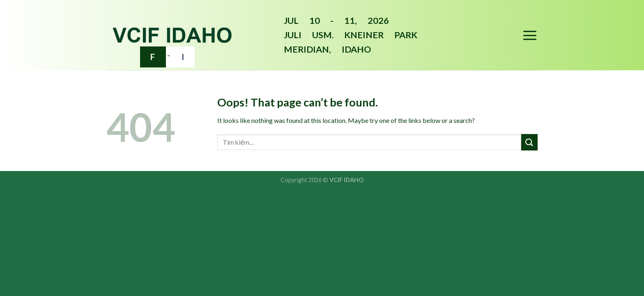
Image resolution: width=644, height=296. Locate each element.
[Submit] (529, 142)
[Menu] (530, 35)
